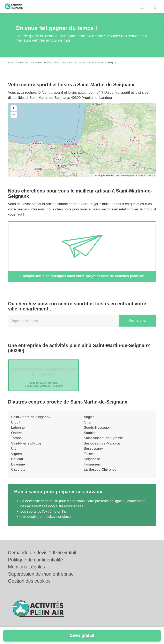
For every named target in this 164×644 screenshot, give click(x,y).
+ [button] (14, 108)
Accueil (12, 62)
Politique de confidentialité (35, 560)
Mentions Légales (27, 567)
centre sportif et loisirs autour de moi (71, 93)
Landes (81, 62)
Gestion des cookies (29, 581)
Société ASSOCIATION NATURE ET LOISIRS (43, 372)
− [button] (14, 115)
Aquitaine (68, 62)
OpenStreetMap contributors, (129, 175)
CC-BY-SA (150, 175)
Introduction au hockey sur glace (46, 517)
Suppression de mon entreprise (41, 574)
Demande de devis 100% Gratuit (42, 553)
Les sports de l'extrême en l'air (44, 512)
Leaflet (97, 175)
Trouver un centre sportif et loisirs (39, 62)
